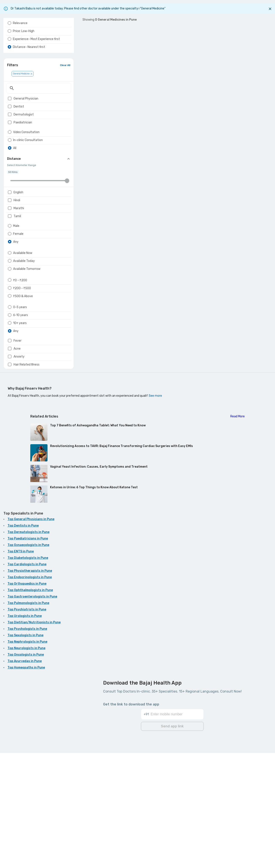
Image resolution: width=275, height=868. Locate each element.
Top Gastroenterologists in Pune (32, 713)
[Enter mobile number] (177, 827)
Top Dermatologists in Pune (28, 648)
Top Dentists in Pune (23, 642)
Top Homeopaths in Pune (26, 784)
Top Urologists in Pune (25, 732)
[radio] (9, 33)
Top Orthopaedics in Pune (27, 700)
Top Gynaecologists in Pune (28, 661)
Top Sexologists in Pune (25, 752)
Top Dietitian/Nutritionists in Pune (34, 739)
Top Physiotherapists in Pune (30, 687)
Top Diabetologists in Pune (28, 674)
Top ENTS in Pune (21, 668)
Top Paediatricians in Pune (28, 655)
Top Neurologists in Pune (26, 764)
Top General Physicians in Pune (31, 635)
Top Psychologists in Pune (27, 745)
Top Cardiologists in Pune (27, 681)
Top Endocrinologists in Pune (30, 694)
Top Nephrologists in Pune (27, 758)
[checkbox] (10, 121)
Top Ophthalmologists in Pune (30, 706)
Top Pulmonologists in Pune (28, 719)
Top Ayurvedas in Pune (25, 777)
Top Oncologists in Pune (26, 771)
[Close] (270, 9)
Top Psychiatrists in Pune (27, 726)
